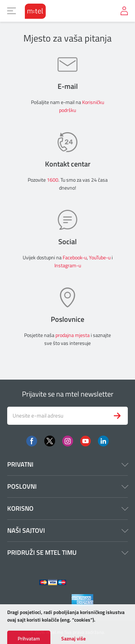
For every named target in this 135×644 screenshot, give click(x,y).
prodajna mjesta (73, 335)
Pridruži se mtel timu (67, 552)
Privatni (67, 464)
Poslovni (67, 486)
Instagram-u (68, 265)
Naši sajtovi (67, 530)
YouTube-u (100, 257)
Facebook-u (75, 257)
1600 (53, 180)
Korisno (67, 508)
